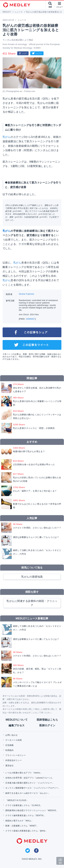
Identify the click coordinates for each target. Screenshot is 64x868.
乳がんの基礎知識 (32, 577)
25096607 (30, 319)
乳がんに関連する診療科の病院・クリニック (32, 603)
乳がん (7, 137)
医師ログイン (47, 725)
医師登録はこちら (47, 720)
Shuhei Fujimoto (26, 294)
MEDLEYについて (17, 720)
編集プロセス (17, 725)
